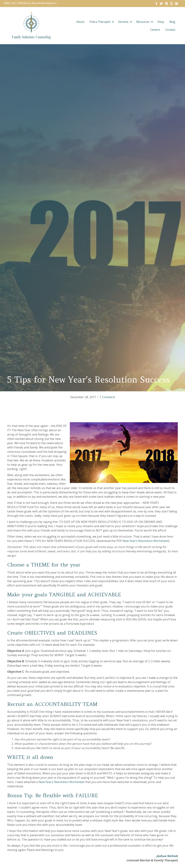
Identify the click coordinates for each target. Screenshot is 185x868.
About (80, 22)
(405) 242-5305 (13, 3)
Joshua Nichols (167, 856)
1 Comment (107, 397)
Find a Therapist (100, 22)
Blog (172, 22)
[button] (113, 22)
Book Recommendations (40, 3)
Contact (170, 30)
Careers (155, 30)
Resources (143, 22)
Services (123, 22)
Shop (161, 22)
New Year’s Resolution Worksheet (145, 541)
